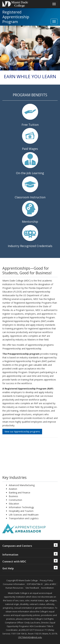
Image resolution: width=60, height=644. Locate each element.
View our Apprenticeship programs (22, 431)
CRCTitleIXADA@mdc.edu (30, 637)
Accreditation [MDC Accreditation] (47, 588)
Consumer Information (14, 584)
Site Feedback (32, 588)
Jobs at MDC (51, 584)
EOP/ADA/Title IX (35, 584)
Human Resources (14, 588)
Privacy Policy (46, 580)
